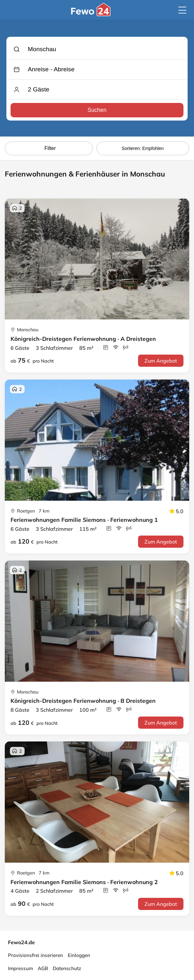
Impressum (20, 968)
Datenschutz (67, 968)
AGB (43, 968)
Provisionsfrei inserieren (35, 955)
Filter (49, 148)
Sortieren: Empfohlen (143, 148)
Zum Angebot (161, 361)
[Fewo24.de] (92, 14)
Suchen (97, 110)
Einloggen (79, 955)
